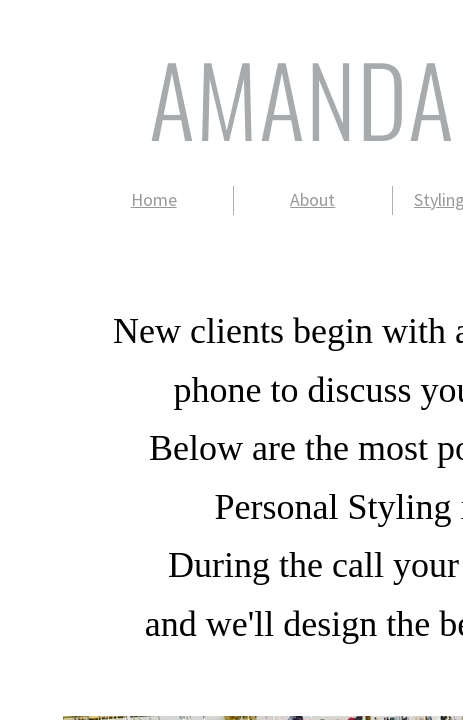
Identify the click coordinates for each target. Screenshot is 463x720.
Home (154, 199)
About (312, 199)
